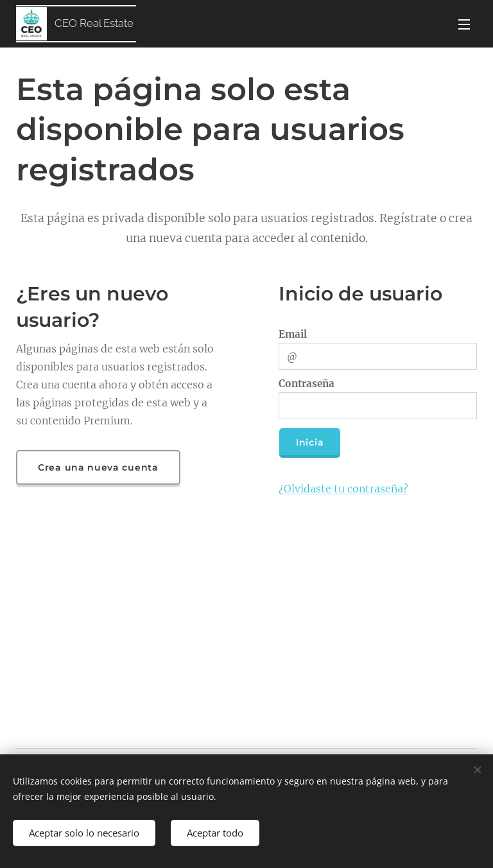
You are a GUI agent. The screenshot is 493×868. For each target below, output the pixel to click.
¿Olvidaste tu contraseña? (343, 489)
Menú (464, 24)
